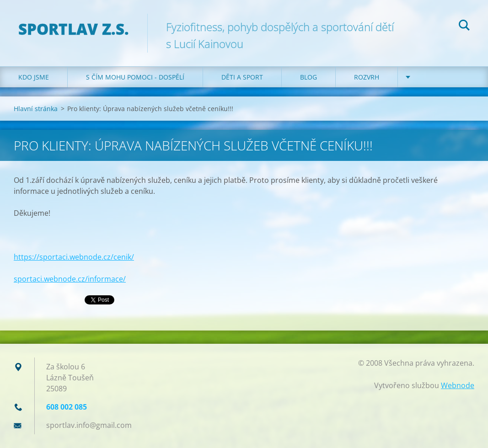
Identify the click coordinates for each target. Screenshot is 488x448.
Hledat (464, 27)
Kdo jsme (34, 77)
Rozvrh (367, 77)
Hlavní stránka (36, 109)
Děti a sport (242, 77)
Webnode (458, 385)
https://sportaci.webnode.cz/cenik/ (74, 257)
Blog (308, 77)
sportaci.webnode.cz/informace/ (70, 279)
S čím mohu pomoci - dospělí (135, 77)
